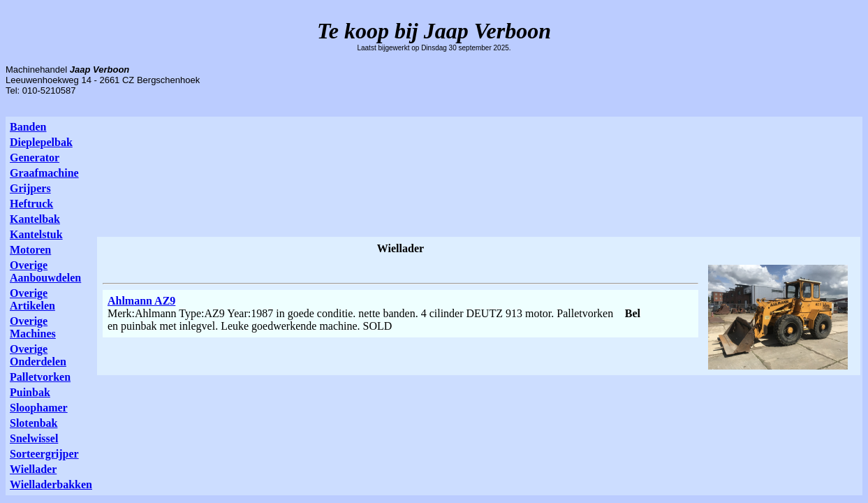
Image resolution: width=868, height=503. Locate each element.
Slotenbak (34, 423)
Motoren (30, 250)
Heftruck (31, 204)
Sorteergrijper (44, 454)
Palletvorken (40, 377)
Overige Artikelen (32, 299)
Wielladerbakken (51, 484)
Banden (28, 127)
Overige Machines (33, 327)
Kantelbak (35, 219)
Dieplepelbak (41, 142)
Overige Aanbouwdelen (45, 271)
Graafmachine (44, 173)
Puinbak (30, 392)
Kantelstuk (36, 234)
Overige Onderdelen (38, 355)
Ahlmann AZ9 (141, 301)
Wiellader (33, 469)
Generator (35, 158)
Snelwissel (34, 438)
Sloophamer (39, 408)
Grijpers (30, 188)
